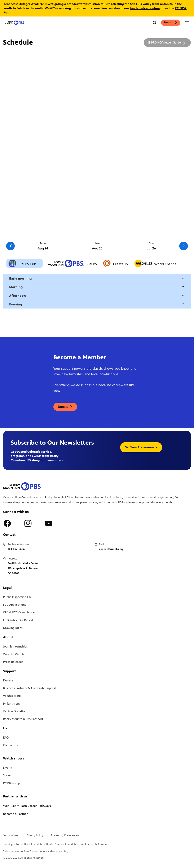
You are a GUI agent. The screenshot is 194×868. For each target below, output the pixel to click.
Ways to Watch (13, 654)
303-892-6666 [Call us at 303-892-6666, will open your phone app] (16, 549)
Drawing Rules (13, 628)
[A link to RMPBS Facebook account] (7, 523)
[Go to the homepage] (15, 23)
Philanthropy (12, 704)
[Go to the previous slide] (10, 246)
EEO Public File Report (18, 620)
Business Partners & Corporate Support (30, 688)
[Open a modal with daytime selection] (183, 279)
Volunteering (12, 696)
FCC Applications (15, 605)
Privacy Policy (35, 835)
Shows (7, 775)
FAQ (6, 738)
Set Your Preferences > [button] (141, 447)
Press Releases (13, 662)
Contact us (10, 745)
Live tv (8, 768)
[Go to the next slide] (184, 246)
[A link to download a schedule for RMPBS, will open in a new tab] (167, 43)
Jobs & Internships (15, 646)
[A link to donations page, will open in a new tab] (65, 407)
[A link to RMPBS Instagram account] (28, 523)
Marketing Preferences (65, 835)
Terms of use (11, 835)
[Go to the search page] (155, 23)
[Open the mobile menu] (187, 23)
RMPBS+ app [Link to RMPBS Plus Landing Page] (11, 783)
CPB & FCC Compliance (19, 612)
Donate (171, 23)
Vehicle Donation (15, 711)
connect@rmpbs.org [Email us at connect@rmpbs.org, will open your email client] (111, 549)
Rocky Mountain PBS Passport (23, 719)
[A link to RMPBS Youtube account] (49, 523)
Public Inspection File (17, 597)
